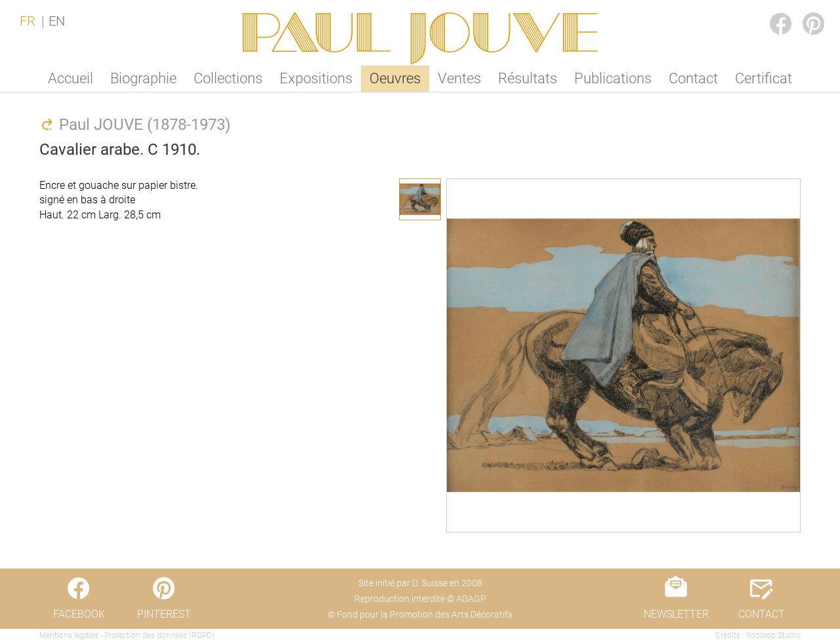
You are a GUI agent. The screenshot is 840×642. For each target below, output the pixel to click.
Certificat (764, 78)
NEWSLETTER (676, 614)
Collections (228, 78)
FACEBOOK (770, 11)
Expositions (316, 78)
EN (57, 21)
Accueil (71, 78)
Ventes (459, 78)
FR (28, 21)
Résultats (528, 78)
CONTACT (762, 614)
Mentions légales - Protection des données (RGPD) (127, 635)
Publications (613, 78)
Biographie (143, 78)
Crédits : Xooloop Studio (758, 635)
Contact (693, 78)
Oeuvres (395, 78)
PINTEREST (803, 11)
